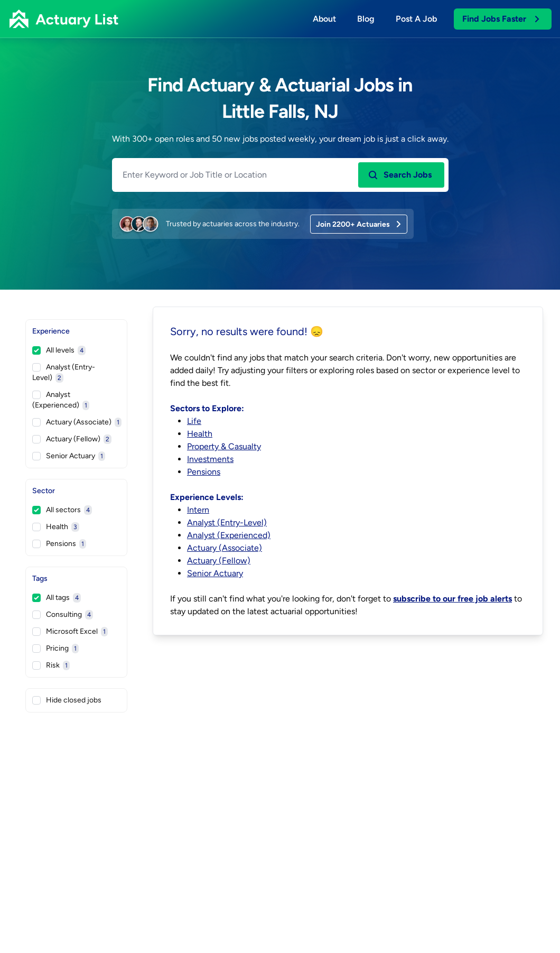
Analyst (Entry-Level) (64, 373)
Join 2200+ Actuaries (359, 224)
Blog (366, 19)
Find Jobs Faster (502, 19)
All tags (57, 598)
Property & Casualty (224, 446)
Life (194, 421)
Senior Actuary (69, 456)
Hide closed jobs (67, 700)
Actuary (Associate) (77, 422)
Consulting (63, 615)
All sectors (62, 510)
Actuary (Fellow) (72, 439)
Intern (198, 510)
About (324, 19)
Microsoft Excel (70, 632)
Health (56, 527)
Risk (51, 665)
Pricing (55, 649)
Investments (210, 459)
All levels (59, 350)
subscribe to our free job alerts (452, 599)
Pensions (59, 544)
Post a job (416, 19)
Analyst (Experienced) (61, 400)
